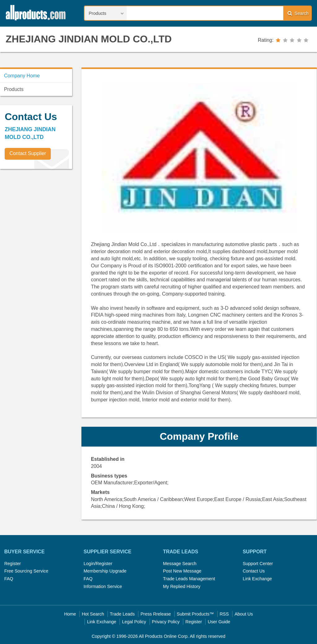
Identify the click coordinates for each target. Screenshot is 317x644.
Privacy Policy (166, 622)
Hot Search (93, 614)
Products (14, 89)
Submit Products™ (195, 614)
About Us (244, 614)
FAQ (9, 579)
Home (70, 614)
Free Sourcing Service (26, 571)
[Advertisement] (46, 217)
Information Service (103, 586)
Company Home (22, 76)
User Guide (219, 622)
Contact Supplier (28, 153)
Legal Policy (134, 622)
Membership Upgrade (105, 571)
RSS (224, 614)
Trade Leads (122, 614)
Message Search (180, 564)
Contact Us (254, 571)
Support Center (258, 564)
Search (298, 13)
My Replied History (182, 586)
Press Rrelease (156, 614)
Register (13, 564)
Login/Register (98, 564)
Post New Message (182, 571)
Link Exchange (257, 579)
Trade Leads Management (189, 579)
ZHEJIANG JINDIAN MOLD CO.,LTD (89, 39)
